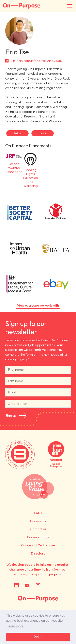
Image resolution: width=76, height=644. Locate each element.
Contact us (38, 529)
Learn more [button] (15, 626)
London (43, 133)
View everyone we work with (38, 305)
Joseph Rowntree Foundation (14, 162)
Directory (38, 553)
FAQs (38, 513)
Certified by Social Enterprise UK (20, 454)
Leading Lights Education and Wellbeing (30, 169)
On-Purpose (22, 6)
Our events (38, 521)
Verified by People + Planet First (56, 454)
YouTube (27, 586)
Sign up (11, 416)
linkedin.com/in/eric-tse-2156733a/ (37, 61)
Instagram (38, 586)
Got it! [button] (38, 636)
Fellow (17, 133)
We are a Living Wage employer (38, 486)
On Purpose (38, 599)
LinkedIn (17, 586)
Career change (38, 537)
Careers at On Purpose (38, 545)
